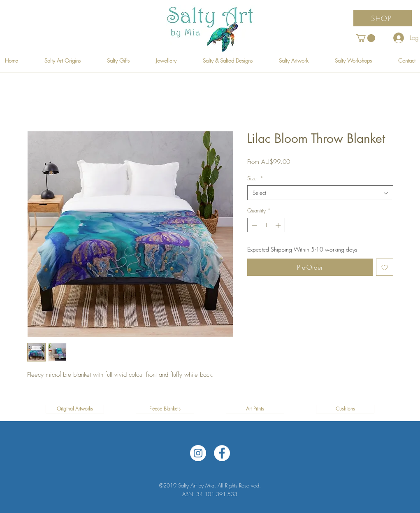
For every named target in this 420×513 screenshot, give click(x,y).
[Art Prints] (255, 409)
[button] (365, 38)
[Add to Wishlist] (385, 267)
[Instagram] (198, 453)
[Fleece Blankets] (165, 409)
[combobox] (320, 193)
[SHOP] (383, 18)
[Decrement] (253, 225)
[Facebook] (222, 453)
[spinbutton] (266, 225)
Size (255, 178)
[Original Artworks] (75, 409)
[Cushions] (345, 409)
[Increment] (279, 225)
